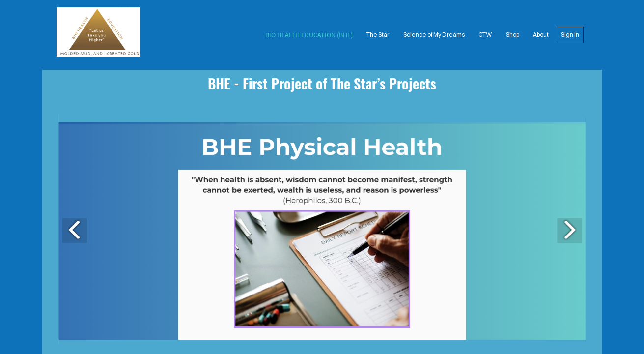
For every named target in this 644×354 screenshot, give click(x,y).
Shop (513, 35)
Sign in (570, 35)
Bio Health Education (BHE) (309, 35)
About (541, 35)
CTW (485, 35)
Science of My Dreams (434, 35)
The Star (378, 35)
